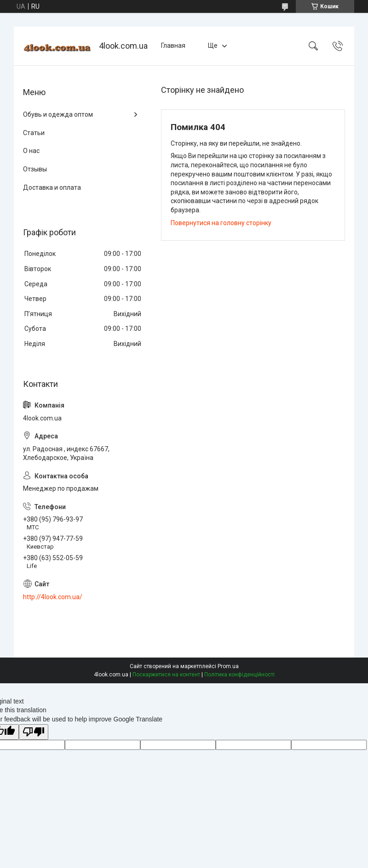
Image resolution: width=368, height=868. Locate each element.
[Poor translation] (34, 732)
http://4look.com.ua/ (53, 597)
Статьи (34, 133)
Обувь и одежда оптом (58, 114)
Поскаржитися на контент (166, 675)
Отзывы (35, 169)
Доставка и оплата (52, 187)
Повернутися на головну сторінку (221, 223)
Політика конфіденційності (239, 675)
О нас (31, 151)
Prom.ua (228, 666)
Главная (173, 45)
